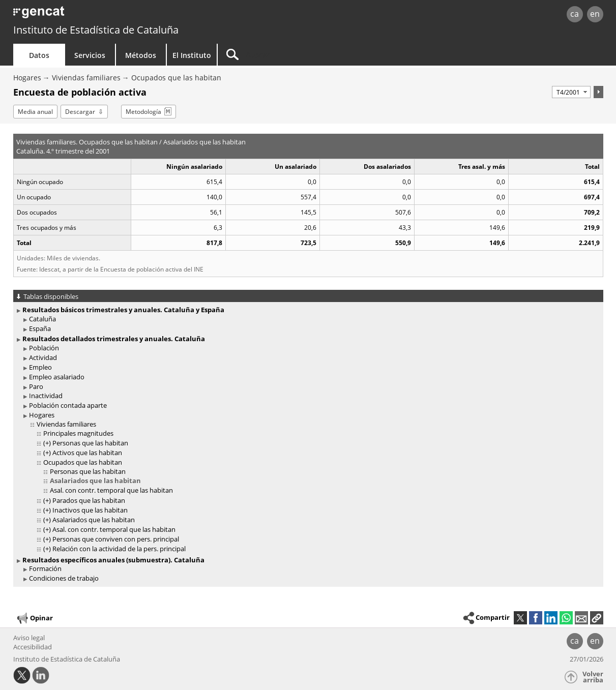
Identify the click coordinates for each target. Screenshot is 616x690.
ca (575, 14)
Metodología (143, 112)
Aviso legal (29, 638)
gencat (131, 15)
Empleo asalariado (57, 377)
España (40, 328)
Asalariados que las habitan (95, 481)
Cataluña (42, 319)
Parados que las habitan (89, 500)
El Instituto (192, 55)
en (595, 14)
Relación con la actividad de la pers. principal (119, 549)
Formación (45, 568)
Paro (36, 386)
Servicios (90, 55)
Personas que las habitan (90, 443)
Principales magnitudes (78, 433)
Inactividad (46, 396)
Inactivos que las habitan (90, 510)
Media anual (35, 112)
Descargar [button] (80, 112)
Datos (39, 55)
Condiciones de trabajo (64, 578)
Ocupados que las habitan (176, 78)
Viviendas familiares (86, 78)
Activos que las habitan (87, 453)
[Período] (571, 92)
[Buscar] (304, 55)
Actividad (43, 357)
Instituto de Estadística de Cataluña (96, 30)
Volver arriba (593, 677)
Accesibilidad (33, 647)
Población (44, 348)
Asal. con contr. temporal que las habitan (111, 490)
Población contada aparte (68, 405)
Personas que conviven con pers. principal (116, 539)
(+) (47, 443)
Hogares (27, 78)
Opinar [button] (34, 618)
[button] (597, 618)
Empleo (40, 367)
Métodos (141, 55)
